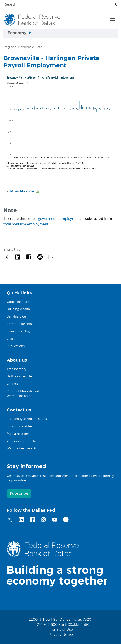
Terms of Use (61, 630)
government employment (60, 218)
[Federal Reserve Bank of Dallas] (32, 20)
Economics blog (18, 331)
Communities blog (20, 324)
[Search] (57, 5)
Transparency (17, 369)
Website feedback (20, 448)
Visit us (12, 339)
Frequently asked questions (27, 419)
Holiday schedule (19, 376)
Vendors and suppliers (23, 441)
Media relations (18, 434)
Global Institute (18, 302)
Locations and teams (22, 426)
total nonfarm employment (26, 224)
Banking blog (16, 316)
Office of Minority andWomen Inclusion (23, 393)
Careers (12, 384)
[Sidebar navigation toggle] (60, 34)
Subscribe (19, 494)
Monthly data (23, 191)
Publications (16, 346)
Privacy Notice (61, 635)
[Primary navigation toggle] (112, 20)
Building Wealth (18, 309)
